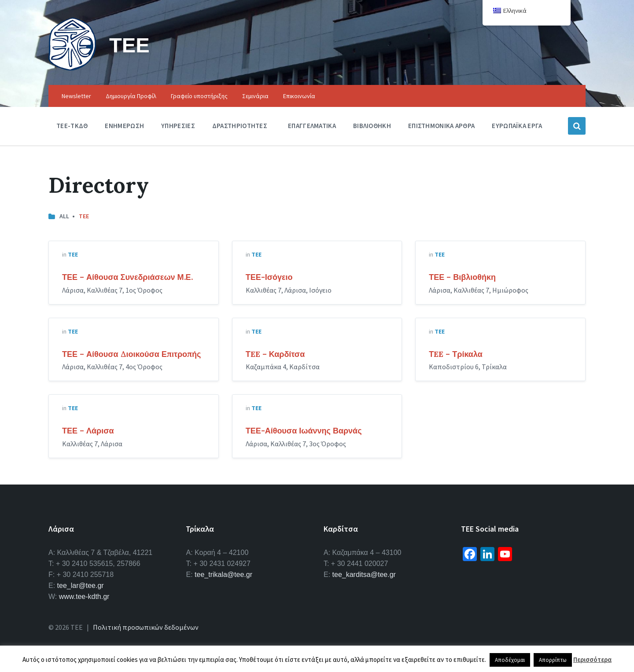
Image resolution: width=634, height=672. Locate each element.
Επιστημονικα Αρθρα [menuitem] (441, 126)
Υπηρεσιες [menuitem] (178, 126)
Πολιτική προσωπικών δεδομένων (146, 627)
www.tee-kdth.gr (84, 597)
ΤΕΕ (130, 45)
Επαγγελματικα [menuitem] (312, 126)
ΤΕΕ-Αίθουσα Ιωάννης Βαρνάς (304, 431)
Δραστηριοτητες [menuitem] (240, 126)
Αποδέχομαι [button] (510, 660)
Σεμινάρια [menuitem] (255, 96)
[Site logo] (72, 68)
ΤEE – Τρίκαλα (456, 354)
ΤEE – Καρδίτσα (275, 354)
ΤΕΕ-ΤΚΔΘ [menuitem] (72, 126)
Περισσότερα (592, 659)
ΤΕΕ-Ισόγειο (269, 277)
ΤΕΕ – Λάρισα (88, 431)
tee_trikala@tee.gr (223, 575)
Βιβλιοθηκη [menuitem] (372, 126)
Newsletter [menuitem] (76, 96)
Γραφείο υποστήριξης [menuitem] (199, 96)
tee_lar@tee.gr (81, 586)
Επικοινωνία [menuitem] (299, 96)
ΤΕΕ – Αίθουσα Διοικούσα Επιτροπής (131, 354)
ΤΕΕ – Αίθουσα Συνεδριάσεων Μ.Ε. (127, 277)
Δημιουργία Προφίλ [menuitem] (131, 96)
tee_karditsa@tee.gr (364, 575)
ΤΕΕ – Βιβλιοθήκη (462, 277)
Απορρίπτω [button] (553, 660)
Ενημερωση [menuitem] (124, 126)
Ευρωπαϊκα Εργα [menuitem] (517, 126)
